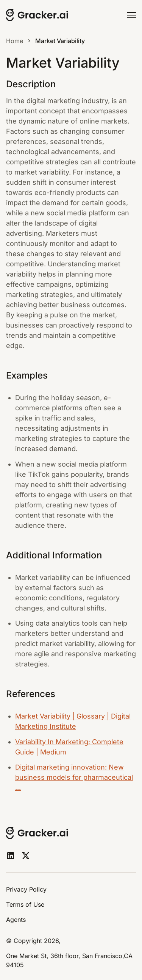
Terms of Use (25, 904)
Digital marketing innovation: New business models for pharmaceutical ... (74, 777)
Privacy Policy (26, 889)
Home (15, 41)
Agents (16, 920)
